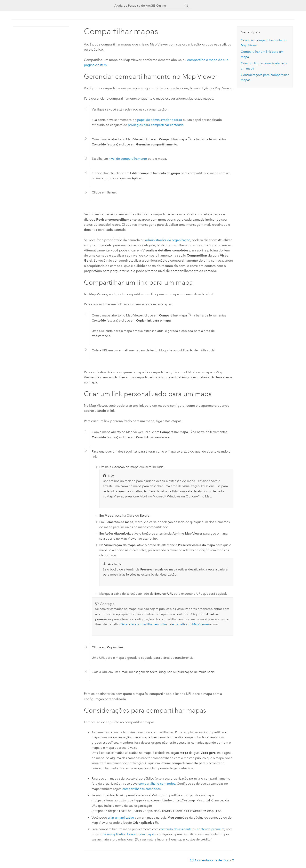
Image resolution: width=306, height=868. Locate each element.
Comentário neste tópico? (214, 860)
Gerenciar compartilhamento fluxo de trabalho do (165, 624)
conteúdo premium (211, 829)
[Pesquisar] (187, 6)
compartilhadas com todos (141, 789)
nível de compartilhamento (128, 159)
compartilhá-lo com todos (157, 784)
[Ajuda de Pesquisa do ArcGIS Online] (149, 6)
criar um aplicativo (121, 818)
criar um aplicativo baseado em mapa (127, 834)
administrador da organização (168, 240)
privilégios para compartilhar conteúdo (156, 125)
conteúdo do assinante (175, 829)
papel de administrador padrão (160, 120)
